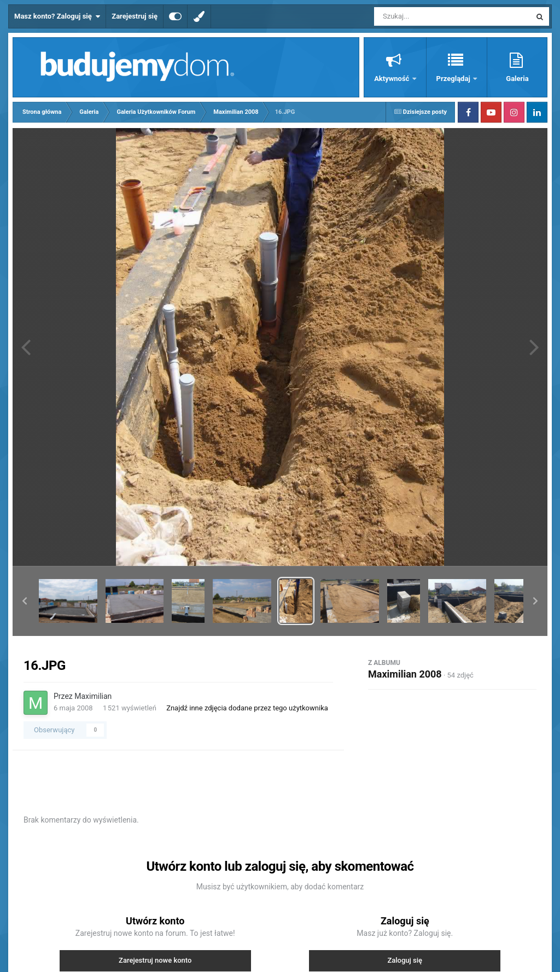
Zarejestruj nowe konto (155, 960)
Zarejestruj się (135, 16)
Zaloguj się (405, 960)
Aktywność (392, 79)
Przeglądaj (454, 79)
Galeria (517, 79)
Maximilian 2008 (405, 674)
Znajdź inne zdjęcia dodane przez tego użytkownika (247, 708)
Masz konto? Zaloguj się (57, 16)
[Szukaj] (428, 16)
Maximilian (93, 696)
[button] (25, 601)
